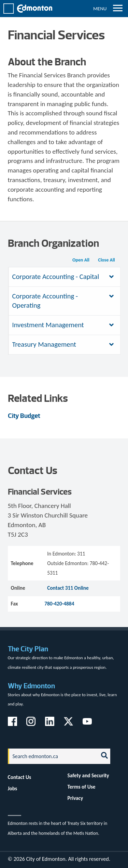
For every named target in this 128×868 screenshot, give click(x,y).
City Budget (24, 416)
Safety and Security (88, 775)
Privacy (75, 798)
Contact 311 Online (68, 588)
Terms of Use (82, 787)
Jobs (13, 788)
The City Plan (28, 649)
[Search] (51, 756)
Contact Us (20, 777)
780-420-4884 (59, 604)
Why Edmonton (31, 686)
